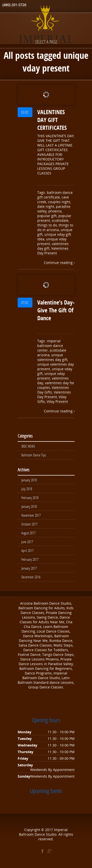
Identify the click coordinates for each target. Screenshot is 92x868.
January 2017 (29, 568)
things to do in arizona (55, 227)
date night (46, 206)
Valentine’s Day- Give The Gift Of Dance (56, 310)
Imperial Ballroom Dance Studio (43, 832)
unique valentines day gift (52, 357)
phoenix (55, 211)
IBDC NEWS (28, 446)
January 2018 (29, 506)
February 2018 (30, 498)
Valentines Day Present (53, 251)
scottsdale (60, 220)
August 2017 (28, 533)
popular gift (47, 216)
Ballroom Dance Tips (34, 455)
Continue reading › (59, 263)
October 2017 (29, 524)
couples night (59, 202)
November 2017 (31, 515)
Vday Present (57, 401)
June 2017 (27, 542)
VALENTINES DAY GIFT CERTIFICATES (52, 120)
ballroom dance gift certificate (55, 195)
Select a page (46, 42)
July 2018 (27, 489)
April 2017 (27, 550)
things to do (47, 225)
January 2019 (29, 480)
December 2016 (31, 577)
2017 (50, 830)
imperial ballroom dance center (50, 346)
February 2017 (30, 559)
